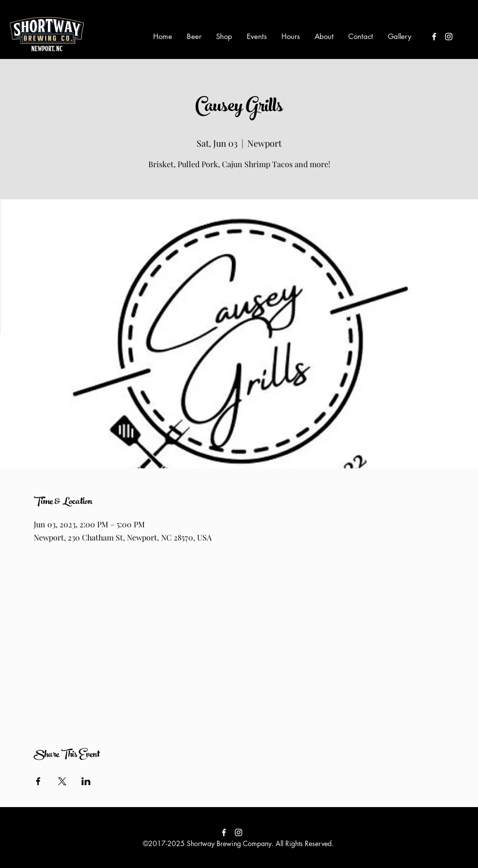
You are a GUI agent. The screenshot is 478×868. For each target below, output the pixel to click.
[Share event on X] (62, 781)
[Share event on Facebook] (38, 781)
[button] (194, 37)
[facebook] (434, 37)
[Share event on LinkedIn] (86, 781)
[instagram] (449, 37)
